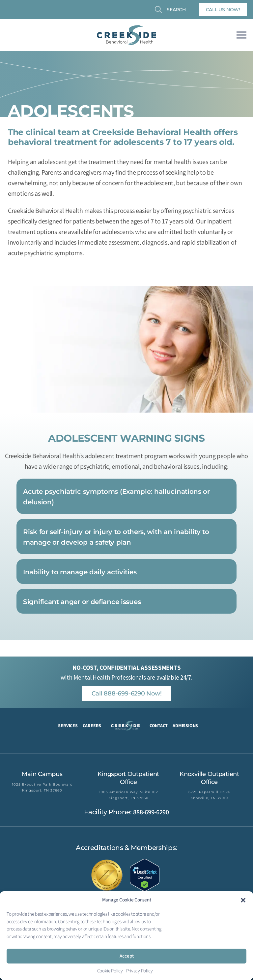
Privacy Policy (140, 971)
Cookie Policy (110, 971)
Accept (127, 956)
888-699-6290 (151, 812)
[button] (243, 900)
